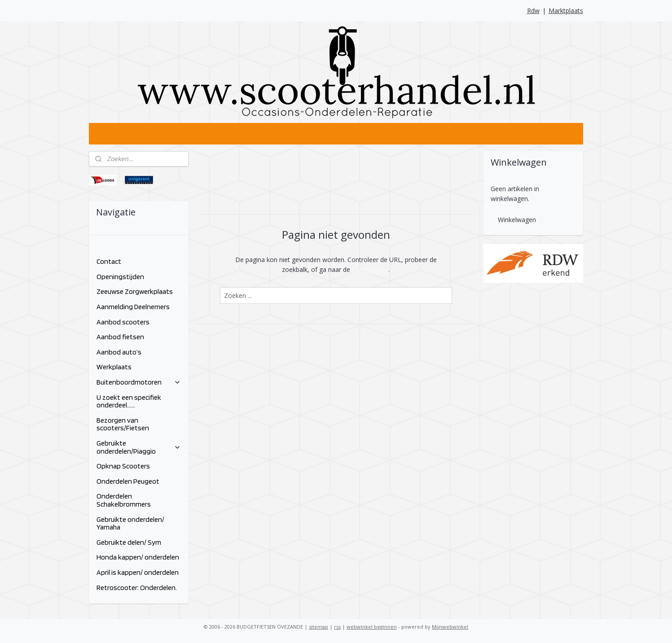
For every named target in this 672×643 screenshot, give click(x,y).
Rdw (533, 11)
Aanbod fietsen (120, 337)
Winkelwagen (517, 220)
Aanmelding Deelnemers (133, 307)
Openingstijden (120, 277)
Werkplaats (114, 367)
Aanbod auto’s (119, 352)
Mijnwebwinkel (450, 627)
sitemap (318, 627)
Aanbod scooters (123, 322)
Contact (109, 261)
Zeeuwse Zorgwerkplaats (135, 291)
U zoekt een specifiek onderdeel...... (129, 401)
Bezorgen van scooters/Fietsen (123, 424)
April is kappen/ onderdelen (138, 572)
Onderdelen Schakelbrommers (124, 500)
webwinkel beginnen (372, 627)
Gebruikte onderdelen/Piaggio (139, 447)
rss (337, 627)
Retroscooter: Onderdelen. (137, 588)
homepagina (370, 269)
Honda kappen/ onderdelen (138, 557)
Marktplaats (566, 11)
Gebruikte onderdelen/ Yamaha (130, 523)
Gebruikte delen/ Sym (129, 542)
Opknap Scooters (123, 466)
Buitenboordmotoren (139, 382)
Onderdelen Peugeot (128, 481)
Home (105, 247)
